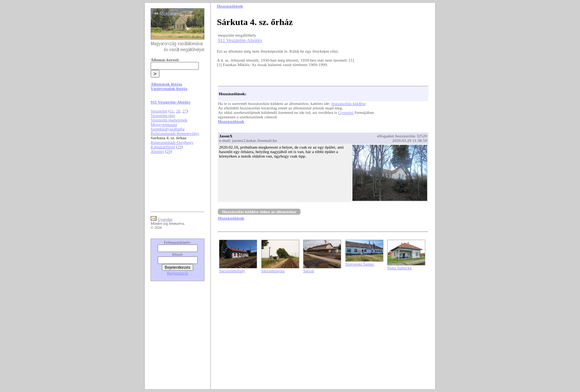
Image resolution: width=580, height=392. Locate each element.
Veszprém (159, 111)
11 (172, 111)
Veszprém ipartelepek (169, 120)
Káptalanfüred (163, 147)
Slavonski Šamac (360, 264)
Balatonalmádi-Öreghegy (172, 142)
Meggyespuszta (164, 124)
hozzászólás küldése (349, 103)
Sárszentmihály (232, 271)
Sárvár (309, 271)
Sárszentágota (273, 271)
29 (179, 147)
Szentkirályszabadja (168, 129)
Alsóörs (157, 151)
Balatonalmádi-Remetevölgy (175, 133)
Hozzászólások (231, 121)
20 (178, 111)
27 (184, 111)
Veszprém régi (163, 115)
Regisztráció (178, 273)
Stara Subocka (399, 268)
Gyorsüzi (346, 112)
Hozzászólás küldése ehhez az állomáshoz (259, 212)
